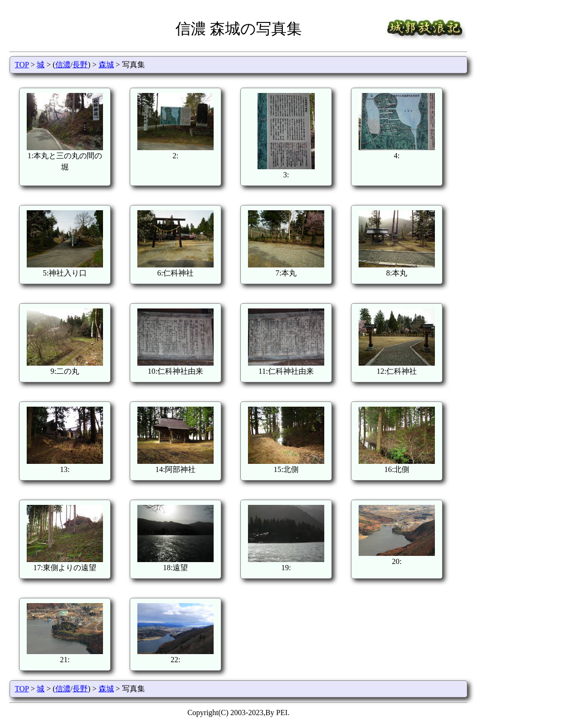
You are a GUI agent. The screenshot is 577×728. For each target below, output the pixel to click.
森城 (106, 65)
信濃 (63, 65)
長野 (80, 65)
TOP (22, 65)
